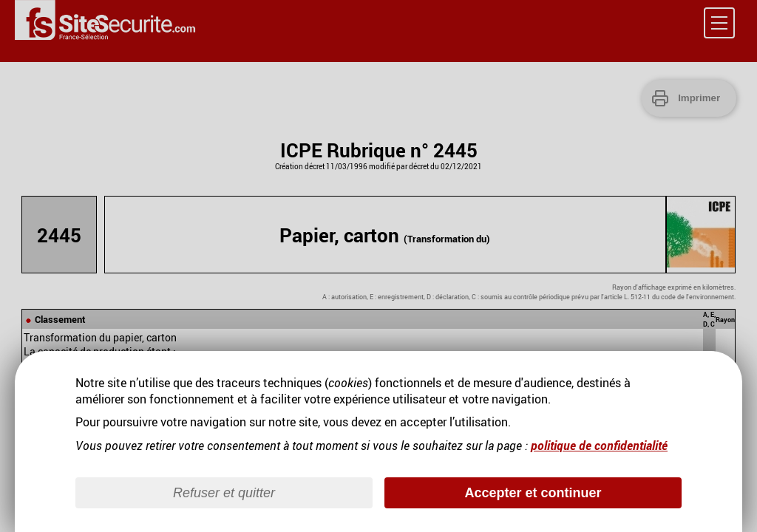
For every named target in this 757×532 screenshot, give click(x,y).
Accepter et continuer (533, 493)
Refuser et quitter (224, 493)
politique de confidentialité (599, 446)
